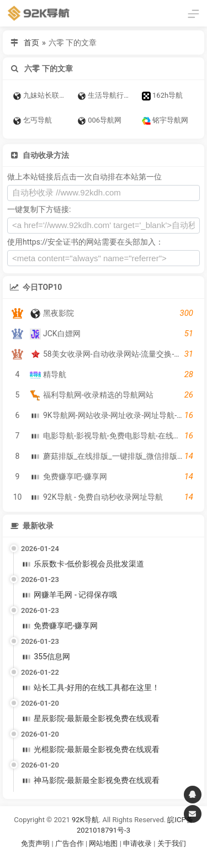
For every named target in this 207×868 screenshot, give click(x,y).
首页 (31, 43)
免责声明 (35, 843)
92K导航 (85, 820)
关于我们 (172, 843)
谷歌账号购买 (119, 857)
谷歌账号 (81, 857)
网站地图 (104, 843)
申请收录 (137, 843)
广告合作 (70, 843)
